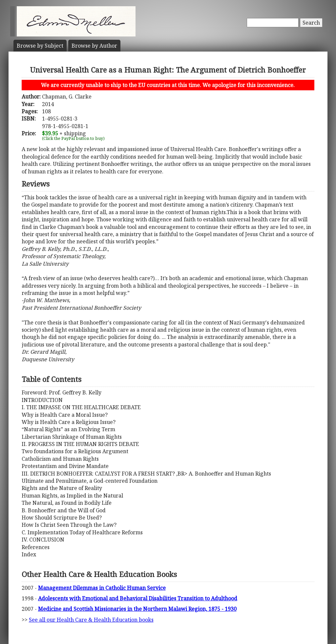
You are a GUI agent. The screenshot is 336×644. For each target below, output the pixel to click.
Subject (40, 46)
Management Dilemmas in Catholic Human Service (102, 588)
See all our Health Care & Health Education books (91, 620)
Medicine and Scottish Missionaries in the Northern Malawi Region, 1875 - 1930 (137, 609)
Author (94, 46)
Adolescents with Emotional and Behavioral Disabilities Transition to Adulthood (138, 598)
